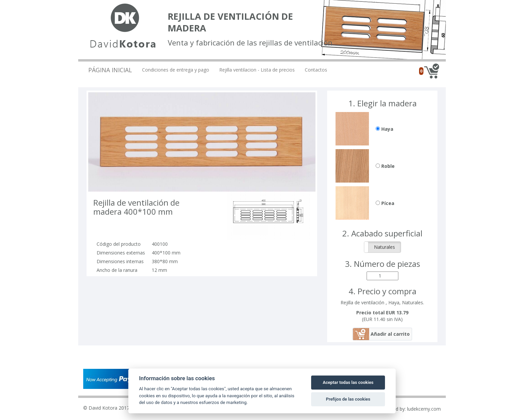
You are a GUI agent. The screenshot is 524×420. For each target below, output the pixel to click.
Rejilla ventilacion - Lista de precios (257, 70)
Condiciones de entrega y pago (176, 70)
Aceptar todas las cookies (348, 382)
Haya (384, 129)
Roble (385, 166)
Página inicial (110, 70)
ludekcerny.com (424, 409)
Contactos (316, 70)
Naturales (384, 247)
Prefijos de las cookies (348, 399)
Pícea (385, 203)
